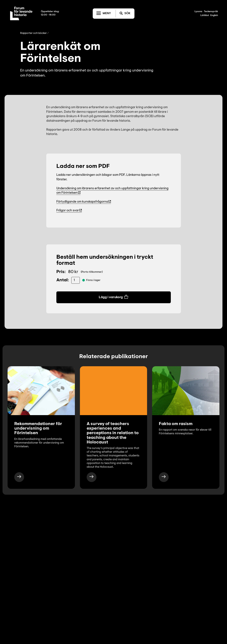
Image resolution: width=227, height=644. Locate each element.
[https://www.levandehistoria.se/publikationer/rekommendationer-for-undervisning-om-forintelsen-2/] (19, 477)
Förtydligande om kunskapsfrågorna (82, 202)
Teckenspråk (211, 12)
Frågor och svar (68, 211)
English (214, 16)
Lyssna (198, 12)
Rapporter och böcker (33, 33)
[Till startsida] (21, 13)
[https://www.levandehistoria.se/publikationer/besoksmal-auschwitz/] (164, 477)
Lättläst (205, 16)
